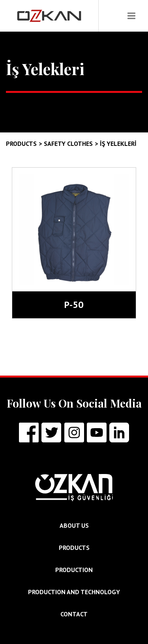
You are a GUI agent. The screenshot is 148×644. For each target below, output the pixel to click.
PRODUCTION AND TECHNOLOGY (74, 592)
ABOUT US (74, 525)
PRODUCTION (74, 570)
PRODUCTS (74, 548)
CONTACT (74, 614)
